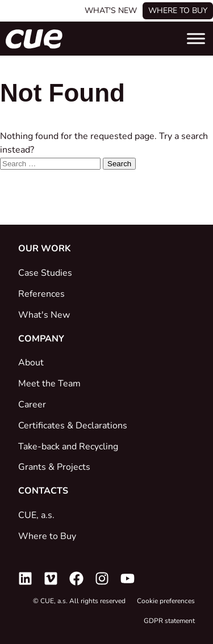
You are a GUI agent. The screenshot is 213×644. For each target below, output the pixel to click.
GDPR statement (169, 621)
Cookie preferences (166, 601)
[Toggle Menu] (196, 38)
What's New (111, 10)
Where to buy (178, 10)
